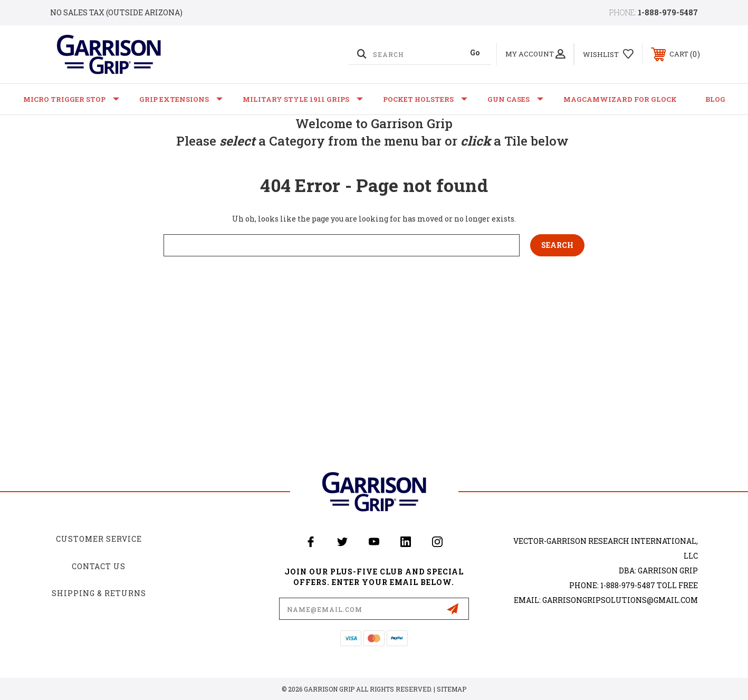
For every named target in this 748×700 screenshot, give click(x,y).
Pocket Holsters (425, 99)
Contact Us (99, 566)
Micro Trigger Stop (71, 99)
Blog (715, 99)
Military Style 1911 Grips (303, 99)
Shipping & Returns (99, 593)
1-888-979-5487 (668, 12)
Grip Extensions (181, 99)
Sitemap (452, 689)
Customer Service (99, 539)
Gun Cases (515, 99)
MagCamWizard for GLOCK (620, 99)
